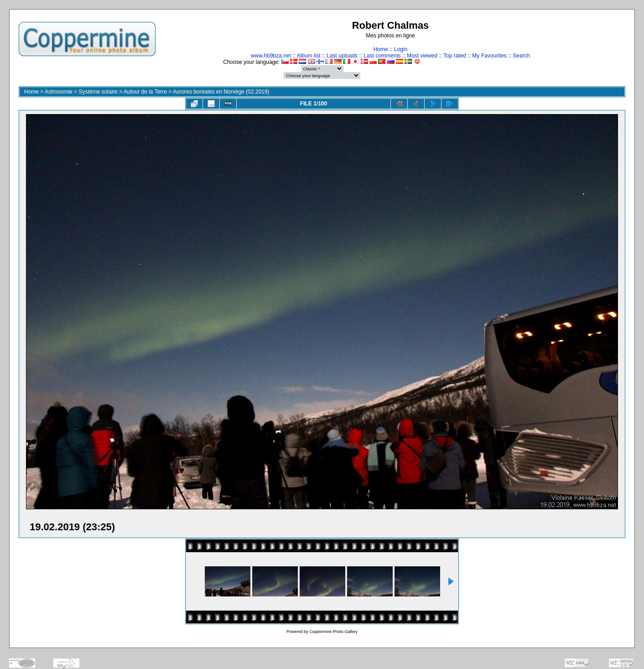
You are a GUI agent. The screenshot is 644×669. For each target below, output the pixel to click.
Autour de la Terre (145, 92)
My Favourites (489, 56)
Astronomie (59, 92)
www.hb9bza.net (271, 56)
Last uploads (342, 56)
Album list (309, 56)
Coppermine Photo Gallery (333, 632)
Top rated (455, 56)
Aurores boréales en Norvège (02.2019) (221, 92)
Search (521, 56)
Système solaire (98, 92)
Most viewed (422, 56)
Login (401, 49)
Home (381, 49)
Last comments (382, 56)
